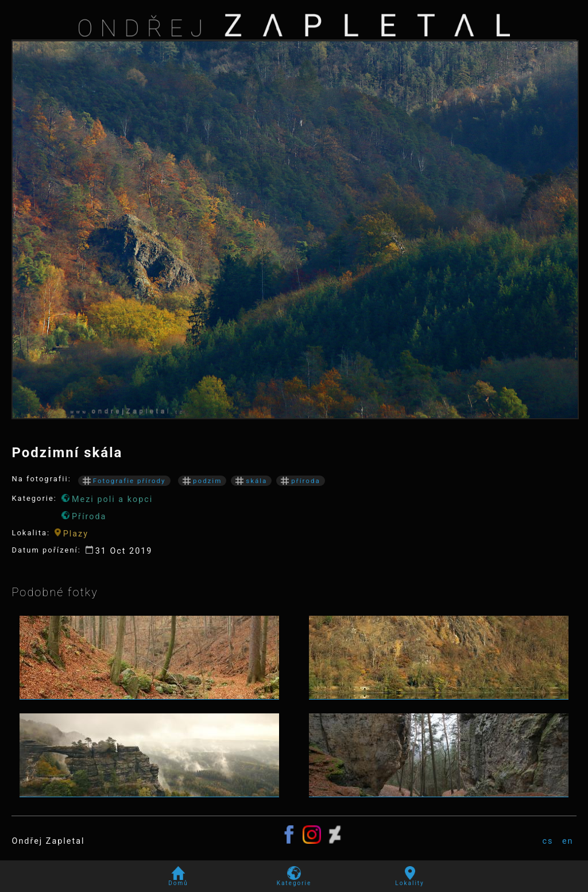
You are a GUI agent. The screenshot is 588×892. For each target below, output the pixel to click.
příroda (300, 481)
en (568, 841)
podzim (202, 481)
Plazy (71, 534)
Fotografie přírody (124, 481)
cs (548, 841)
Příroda (84, 516)
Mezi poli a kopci (107, 499)
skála (251, 481)
